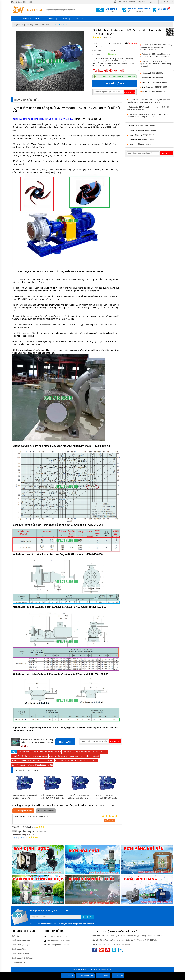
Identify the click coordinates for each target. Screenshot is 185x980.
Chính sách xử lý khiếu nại (22, 958)
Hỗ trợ (162, 2)
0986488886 (62, 937)
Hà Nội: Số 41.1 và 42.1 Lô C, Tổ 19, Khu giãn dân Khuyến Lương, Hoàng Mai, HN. (156, 47)
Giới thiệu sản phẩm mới (73, 19)
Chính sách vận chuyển (21, 945)
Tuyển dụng (153, 2)
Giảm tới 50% (112, 10)
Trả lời (15, 838)
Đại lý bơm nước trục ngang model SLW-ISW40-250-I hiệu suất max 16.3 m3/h (52, 798)
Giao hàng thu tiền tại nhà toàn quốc (116, 77)
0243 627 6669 (161, 87)
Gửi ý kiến (110, 820)
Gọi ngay (68, 976)
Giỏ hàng (163, 9)
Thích (22, 837)
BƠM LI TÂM (45, 25)
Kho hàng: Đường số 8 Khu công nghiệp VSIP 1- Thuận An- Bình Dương (155, 64)
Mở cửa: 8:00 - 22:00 (139, 10)
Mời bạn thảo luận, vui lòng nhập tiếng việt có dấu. (56, 819)
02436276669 (65, 941)
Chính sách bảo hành (20, 954)
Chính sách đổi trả (19, 949)
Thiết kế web (94, 969)
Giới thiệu (142, 2)
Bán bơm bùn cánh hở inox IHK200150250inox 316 (32, 765)
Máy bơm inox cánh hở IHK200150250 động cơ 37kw (39, 752)
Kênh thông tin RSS (19, 962)
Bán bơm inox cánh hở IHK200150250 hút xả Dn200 (76, 761)
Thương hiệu (53, 19)
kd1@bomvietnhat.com (157, 91)
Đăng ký (87, 917)
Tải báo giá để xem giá (109, 70)
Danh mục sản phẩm (28, 19)
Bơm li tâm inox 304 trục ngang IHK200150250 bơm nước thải (74, 756)
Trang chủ (16, 25)
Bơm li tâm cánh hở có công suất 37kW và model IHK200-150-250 (43, 119)
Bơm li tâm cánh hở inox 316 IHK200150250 (30, 756)
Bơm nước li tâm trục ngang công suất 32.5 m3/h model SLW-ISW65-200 (107, 798)
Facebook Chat (85, 976)
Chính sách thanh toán (21, 940)
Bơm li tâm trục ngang (59, 25)
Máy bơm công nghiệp (30, 25)
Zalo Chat (103, 976)
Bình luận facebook (46, 811)
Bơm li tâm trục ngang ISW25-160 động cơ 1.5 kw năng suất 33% (80, 798)
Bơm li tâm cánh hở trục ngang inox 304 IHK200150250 (85, 752)
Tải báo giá (131, 43)
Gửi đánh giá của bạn (23, 811)
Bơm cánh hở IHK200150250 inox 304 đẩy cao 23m (33, 761)
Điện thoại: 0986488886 (22, 2)
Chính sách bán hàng (125, 2)
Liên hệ (170, 2)
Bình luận (107, 38)
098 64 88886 (158, 73)
